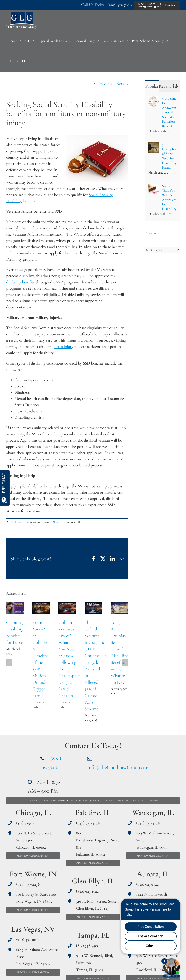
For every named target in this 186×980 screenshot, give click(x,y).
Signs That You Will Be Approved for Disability (169, 197)
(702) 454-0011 (28, 940)
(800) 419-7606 (120, 5)
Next (120, 84)
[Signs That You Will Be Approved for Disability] (154, 187)
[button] (24, 61)
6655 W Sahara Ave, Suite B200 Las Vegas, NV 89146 (37, 957)
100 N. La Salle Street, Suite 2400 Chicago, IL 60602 (34, 840)
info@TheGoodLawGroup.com (118, 767)
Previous (105, 84)
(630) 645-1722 (87, 891)
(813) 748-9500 (88, 946)
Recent (165, 86)
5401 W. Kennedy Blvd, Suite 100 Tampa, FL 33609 (94, 963)
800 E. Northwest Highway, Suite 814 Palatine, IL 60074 (98, 844)
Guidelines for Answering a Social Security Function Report (169, 112)
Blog (55, 522)
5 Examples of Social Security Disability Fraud (169, 156)
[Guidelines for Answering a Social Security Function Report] (154, 99)
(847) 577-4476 (28, 884)
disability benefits (20, 282)
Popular (152, 86)
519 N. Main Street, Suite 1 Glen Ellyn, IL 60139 (97, 905)
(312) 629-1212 (27, 823)
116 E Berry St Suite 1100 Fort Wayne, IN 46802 (36, 898)
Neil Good (17, 522)
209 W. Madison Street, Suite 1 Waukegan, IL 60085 (155, 840)
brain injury (64, 347)
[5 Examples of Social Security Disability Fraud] (154, 145)
